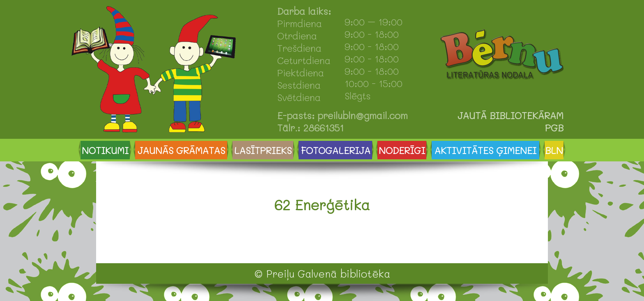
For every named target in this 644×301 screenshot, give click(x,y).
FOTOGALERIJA (336, 150)
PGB (554, 128)
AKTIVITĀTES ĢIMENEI (485, 150)
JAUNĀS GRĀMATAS (181, 150)
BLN (554, 150)
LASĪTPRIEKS (263, 150)
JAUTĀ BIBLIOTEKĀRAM (511, 115)
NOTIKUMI (105, 150)
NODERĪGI (402, 150)
